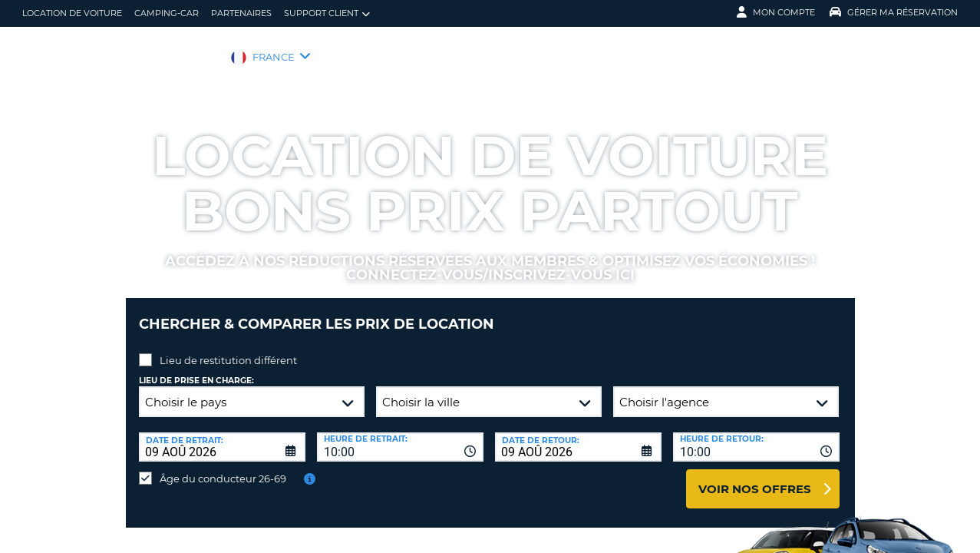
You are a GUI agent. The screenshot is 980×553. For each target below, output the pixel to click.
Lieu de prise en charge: (196, 369)
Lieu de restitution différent (228, 349)
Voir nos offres (755, 477)
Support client (327, 13)
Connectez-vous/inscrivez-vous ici (490, 275)
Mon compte (776, 12)
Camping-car (167, 13)
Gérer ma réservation (894, 12)
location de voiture (72, 13)
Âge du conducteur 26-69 (223, 467)
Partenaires (241, 13)
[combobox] (400, 435)
